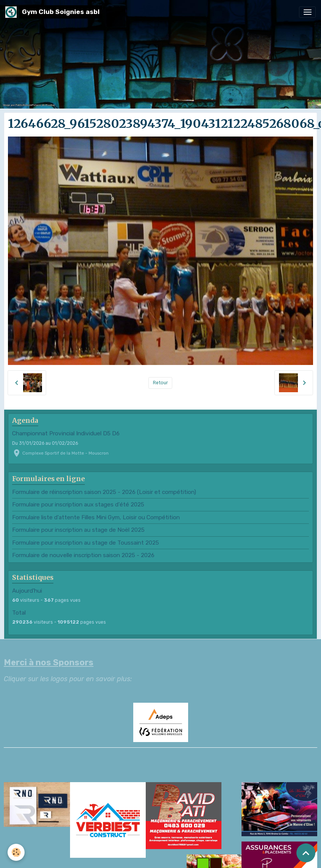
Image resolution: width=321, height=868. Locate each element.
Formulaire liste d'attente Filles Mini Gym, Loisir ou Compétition (96, 517)
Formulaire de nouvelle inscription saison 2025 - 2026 (83, 555)
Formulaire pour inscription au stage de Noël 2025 (78, 530)
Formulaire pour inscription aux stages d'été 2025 (78, 505)
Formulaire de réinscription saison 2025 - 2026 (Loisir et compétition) (104, 492)
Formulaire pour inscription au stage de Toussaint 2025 (86, 543)
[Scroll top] (306, 853)
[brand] (54, 12)
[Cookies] (16, 852)
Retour (160, 383)
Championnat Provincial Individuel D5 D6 (66, 433)
